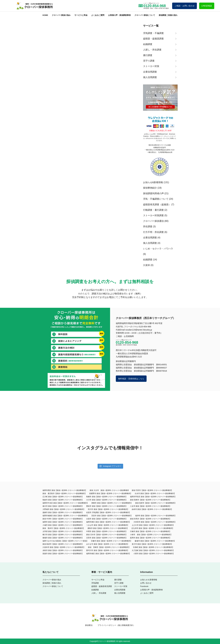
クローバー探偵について (145, 15)
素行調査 (118, 580)
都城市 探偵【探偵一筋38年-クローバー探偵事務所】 (63, 538)
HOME (45, 15)
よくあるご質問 (98, 15)
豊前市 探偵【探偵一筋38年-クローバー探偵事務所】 (107, 506)
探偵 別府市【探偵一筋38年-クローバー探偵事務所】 (156, 503)
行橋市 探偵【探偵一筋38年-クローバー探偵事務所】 (151, 531)
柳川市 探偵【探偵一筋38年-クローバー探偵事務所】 (63, 535)
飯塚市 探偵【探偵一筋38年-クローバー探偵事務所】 (155, 541)
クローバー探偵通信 (153, 221)
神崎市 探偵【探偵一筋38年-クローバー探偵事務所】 (112, 503)
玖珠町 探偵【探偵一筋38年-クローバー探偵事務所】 (154, 547)
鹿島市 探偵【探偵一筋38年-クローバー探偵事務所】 (108, 528)
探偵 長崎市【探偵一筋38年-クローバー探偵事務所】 (151, 500)
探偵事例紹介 (150, 188)
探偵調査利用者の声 (153, 193)
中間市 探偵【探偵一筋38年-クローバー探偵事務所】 (107, 531)
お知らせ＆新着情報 (149, 580)
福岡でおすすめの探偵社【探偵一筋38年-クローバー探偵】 (65, 541)
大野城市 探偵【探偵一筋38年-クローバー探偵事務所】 (64, 509)
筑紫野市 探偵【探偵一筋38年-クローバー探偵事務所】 (111, 493)
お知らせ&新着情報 (153, 182)
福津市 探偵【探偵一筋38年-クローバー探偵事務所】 (156, 516)
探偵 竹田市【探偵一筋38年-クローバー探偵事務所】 (152, 490)
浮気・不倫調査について (156, 199)
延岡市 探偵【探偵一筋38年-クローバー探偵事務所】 (151, 538)
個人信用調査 (150, 243)
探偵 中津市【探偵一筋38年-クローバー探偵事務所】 (63, 519)
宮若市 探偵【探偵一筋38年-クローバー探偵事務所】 (112, 516)
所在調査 (148, 226)
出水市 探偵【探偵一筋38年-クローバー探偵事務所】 (155, 493)
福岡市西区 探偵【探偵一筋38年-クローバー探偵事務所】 (65, 490)
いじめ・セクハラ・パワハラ (158, 249)
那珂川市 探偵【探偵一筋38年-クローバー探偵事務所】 (108, 550)
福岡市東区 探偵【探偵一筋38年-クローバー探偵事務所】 (108, 522)
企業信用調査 (150, 238)
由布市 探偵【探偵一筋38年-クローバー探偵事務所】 (152, 509)
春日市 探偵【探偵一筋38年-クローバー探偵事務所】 (63, 506)
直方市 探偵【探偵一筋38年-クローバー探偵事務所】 (152, 544)
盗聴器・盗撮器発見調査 (102, 586)
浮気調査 (95, 583)
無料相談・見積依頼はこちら (131, 379)
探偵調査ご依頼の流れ (168, 15)
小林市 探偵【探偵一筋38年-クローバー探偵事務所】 (151, 535)
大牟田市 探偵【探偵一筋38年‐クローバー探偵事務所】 (155, 522)
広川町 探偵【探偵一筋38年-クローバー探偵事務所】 (63, 497)
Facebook (144, 586)
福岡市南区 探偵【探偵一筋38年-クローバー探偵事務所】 (108, 554)
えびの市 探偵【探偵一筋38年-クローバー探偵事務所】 (153, 525)
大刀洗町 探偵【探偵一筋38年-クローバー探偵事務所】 (153, 550)
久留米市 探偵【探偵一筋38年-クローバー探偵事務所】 (64, 547)
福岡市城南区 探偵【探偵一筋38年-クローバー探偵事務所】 (66, 516)
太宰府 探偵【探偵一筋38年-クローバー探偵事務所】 (63, 531)
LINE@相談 (207, 6)
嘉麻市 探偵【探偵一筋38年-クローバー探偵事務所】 (63, 512)
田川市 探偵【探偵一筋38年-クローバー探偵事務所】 (108, 509)
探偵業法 (89, 625)
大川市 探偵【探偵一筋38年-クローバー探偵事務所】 (107, 500)
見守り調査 (119, 583)
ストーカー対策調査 (153, 215)
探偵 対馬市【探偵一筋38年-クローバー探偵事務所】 (151, 519)
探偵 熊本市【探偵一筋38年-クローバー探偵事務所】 (64, 528)
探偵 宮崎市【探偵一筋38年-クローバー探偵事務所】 (109, 547)
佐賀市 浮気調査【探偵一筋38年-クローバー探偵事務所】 (108, 512)
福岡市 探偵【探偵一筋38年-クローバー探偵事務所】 (63, 522)
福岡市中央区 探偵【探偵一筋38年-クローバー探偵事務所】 (66, 503)
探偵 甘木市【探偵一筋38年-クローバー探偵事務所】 (107, 535)
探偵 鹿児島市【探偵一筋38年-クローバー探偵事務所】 (64, 493)
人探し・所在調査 (99, 593)
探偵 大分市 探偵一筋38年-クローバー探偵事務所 (109, 490)
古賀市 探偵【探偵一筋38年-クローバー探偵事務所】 (107, 519)
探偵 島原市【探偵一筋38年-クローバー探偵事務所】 (63, 544)
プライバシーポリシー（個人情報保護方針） (116, 625)
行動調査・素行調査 (153, 210)
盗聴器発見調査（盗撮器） (157, 204)
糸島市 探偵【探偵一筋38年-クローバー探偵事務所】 (63, 550)
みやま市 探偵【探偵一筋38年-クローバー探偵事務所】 (108, 544)
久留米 (147, 265)
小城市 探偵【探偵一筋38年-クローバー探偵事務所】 (63, 525)
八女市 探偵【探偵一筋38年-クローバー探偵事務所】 (151, 506)
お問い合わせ (146, 583)
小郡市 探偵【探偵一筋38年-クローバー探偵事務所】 (154, 554)
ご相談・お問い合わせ (185, 6)
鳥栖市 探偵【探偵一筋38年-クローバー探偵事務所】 (107, 497)
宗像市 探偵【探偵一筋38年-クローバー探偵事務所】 (111, 541)
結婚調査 (148, 260)
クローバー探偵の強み (61, 15)
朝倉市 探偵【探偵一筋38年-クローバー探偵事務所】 (63, 500)
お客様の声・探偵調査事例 (119, 15)
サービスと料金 (81, 15)
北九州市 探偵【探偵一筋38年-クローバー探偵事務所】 (153, 528)
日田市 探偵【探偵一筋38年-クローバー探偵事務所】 (107, 538)
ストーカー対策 (121, 586)
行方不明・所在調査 (153, 232)
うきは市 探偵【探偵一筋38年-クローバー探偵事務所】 (108, 525)
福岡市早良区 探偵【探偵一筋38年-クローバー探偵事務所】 (153, 497)
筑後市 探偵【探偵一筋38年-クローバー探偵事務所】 (63, 554)
